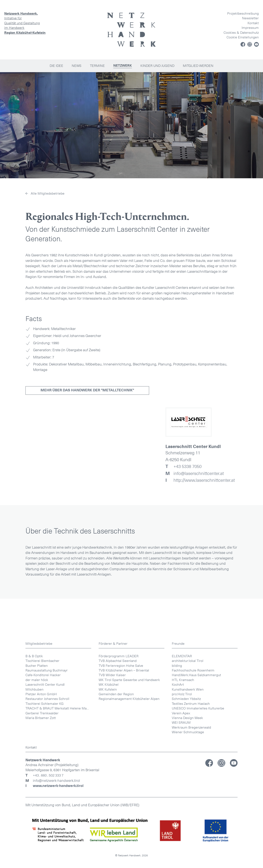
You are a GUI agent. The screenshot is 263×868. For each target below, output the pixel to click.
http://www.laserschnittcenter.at (200, 480)
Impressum (250, 28)
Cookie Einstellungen (243, 37)
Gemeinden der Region (116, 859)
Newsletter (250, 18)
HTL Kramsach (183, 844)
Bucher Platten (37, 830)
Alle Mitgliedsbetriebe (48, 193)
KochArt (178, 849)
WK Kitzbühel (109, 849)
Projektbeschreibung (243, 13)
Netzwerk (123, 66)
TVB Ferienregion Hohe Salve (121, 830)
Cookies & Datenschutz (241, 33)
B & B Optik (34, 821)
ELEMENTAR (182, 821)
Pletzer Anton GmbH (41, 859)
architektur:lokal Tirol (188, 825)
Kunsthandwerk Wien (188, 854)
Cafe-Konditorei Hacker (43, 839)
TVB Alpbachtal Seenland (118, 825)
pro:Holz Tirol (182, 859)
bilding (177, 830)
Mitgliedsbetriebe (39, 808)
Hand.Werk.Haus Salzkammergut (196, 839)
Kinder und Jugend (157, 66)
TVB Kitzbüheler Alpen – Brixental (124, 835)
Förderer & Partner (113, 808)
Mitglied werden (198, 66)
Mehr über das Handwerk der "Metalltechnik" (87, 390)
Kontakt (253, 23)
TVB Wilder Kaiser (112, 839)
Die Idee (56, 66)
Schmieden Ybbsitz (186, 863)
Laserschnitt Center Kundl (45, 849)
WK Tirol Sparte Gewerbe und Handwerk (129, 844)
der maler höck (37, 844)
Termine (97, 66)
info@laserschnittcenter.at (195, 473)
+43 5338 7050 (183, 466)
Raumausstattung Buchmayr (47, 835)
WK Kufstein (108, 854)
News (77, 66)
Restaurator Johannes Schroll (47, 863)
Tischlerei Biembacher (42, 825)
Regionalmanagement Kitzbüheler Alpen (129, 863)
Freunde (178, 808)
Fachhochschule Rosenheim (193, 835)
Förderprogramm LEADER (119, 821)
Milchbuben (34, 854)
